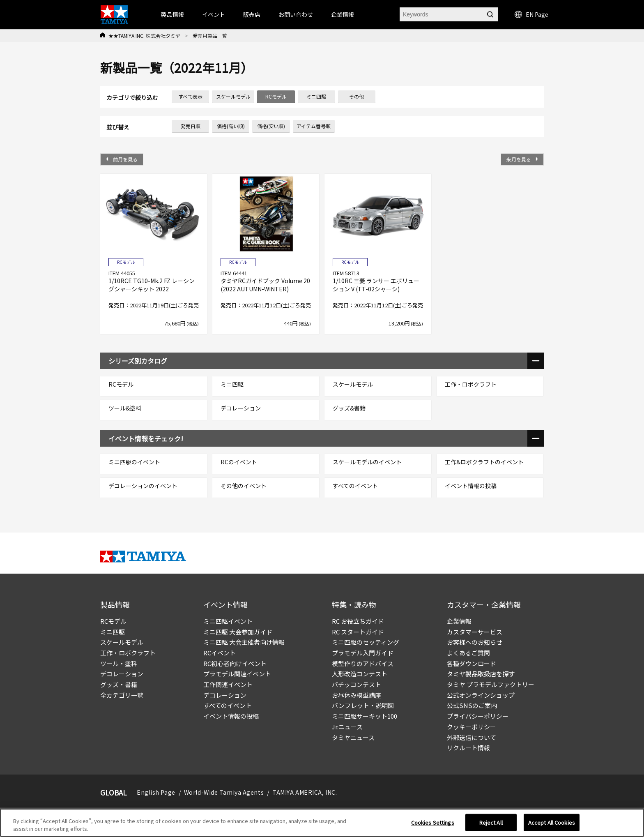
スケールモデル (122, 642)
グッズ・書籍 (119, 684)
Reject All (491, 826)
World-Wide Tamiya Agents (224, 792)
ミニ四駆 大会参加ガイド (238, 632)
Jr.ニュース (347, 727)
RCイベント (220, 653)
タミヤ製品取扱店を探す (481, 674)
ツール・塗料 (119, 663)
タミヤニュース (353, 737)
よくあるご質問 (468, 653)
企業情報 (459, 621)
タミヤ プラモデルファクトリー (491, 684)
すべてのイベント (228, 705)
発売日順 (191, 126)
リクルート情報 (468, 748)
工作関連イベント (228, 684)
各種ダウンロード (471, 663)
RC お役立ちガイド (358, 621)
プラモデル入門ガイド (363, 653)
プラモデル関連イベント (237, 674)
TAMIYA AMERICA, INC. (305, 792)
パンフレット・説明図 (363, 705)
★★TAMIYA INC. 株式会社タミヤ (144, 36)
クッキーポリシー (471, 727)
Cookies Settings (433, 826)
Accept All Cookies (552, 826)
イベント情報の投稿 (231, 716)
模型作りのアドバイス (363, 663)
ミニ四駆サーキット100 (365, 716)
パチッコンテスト (356, 684)
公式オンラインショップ (481, 695)
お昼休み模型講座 (356, 695)
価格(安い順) (271, 126)
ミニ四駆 (113, 632)
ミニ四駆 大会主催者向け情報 (244, 642)
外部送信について (471, 737)
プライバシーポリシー (478, 716)
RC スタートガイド (358, 632)
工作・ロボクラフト (128, 653)
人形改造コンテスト (360, 674)
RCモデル (113, 621)
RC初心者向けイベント (235, 663)
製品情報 (172, 14)
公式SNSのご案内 (472, 705)
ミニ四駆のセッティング (366, 642)
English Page (156, 792)
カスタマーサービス (475, 632)
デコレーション (122, 674)
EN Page (531, 14)
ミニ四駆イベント (228, 621)
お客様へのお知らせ (475, 642)
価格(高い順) (231, 126)
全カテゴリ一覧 (122, 695)
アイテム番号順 (314, 126)
